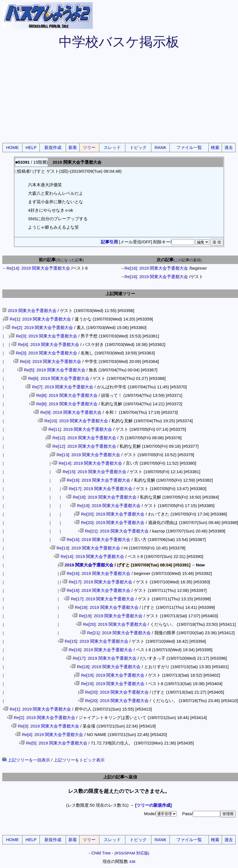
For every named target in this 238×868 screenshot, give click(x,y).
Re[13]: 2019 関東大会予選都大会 (86, 455)
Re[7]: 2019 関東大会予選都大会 (60, 387)
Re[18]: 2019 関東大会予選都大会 (102, 497)
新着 (73, 147)
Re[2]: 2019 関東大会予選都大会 (40, 327)
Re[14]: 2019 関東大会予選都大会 (88, 463)
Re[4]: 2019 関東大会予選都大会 (46, 344)
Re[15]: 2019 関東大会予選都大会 (92, 472)
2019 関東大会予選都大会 (29, 310)
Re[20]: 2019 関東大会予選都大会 (110, 514)
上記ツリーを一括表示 (26, 760)
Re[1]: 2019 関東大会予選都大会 (38, 319)
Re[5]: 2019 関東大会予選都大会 (52, 370)
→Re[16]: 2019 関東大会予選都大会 (154, 268)
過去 (229, 147)
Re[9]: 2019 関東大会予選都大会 (68, 412)
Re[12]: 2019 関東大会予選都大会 (81, 438)
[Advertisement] (119, 99)
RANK (161, 147)
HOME (13, 147)
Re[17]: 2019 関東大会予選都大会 (98, 489)
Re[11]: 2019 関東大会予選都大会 (77, 429)
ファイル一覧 (189, 147)
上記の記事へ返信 (120, 777)
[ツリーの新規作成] (153, 805)
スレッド (112, 147)
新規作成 (53, 147)
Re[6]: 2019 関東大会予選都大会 (56, 378)
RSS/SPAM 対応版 (132, 853)
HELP (31, 147)
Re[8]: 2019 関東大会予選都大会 (64, 395)
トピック (138, 147)
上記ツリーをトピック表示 (79, 760)
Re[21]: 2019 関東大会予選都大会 (114, 531)
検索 (215, 147)
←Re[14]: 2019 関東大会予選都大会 (36, 268)
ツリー (89, 147)
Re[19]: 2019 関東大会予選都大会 (106, 506)
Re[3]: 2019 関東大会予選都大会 (44, 336)
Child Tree (101, 853)
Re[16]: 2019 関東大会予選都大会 (96, 480)
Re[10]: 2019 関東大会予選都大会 (73, 421)
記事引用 (109, 242)
